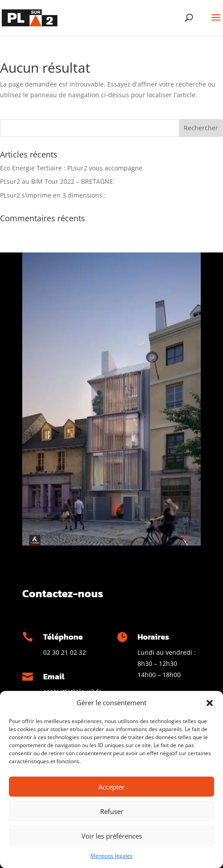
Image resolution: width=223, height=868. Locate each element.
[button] (210, 703)
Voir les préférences (112, 836)
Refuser (112, 811)
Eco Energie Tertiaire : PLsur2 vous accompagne (71, 168)
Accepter (111, 787)
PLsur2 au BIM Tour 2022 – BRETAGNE (57, 181)
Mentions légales (111, 856)
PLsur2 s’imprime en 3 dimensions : (53, 195)
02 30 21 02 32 (65, 652)
